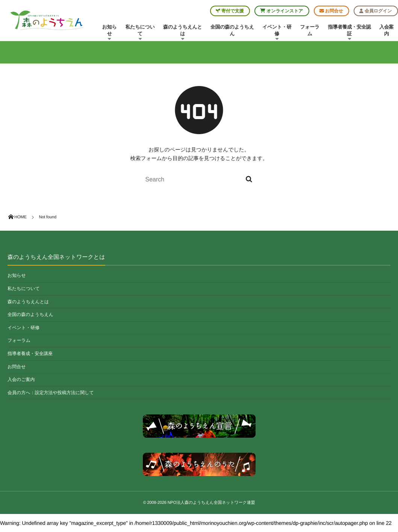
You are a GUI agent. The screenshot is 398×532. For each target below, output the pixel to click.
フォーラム (310, 30)
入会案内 (386, 30)
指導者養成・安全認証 (350, 32)
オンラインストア (281, 11)
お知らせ (109, 32)
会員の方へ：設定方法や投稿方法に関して (51, 393)
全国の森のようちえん (232, 30)
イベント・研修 (277, 32)
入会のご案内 (21, 379)
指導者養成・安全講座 (30, 354)
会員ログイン (375, 11)
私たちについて (140, 32)
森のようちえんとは (183, 32)
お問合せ (331, 11)
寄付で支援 (230, 11)
